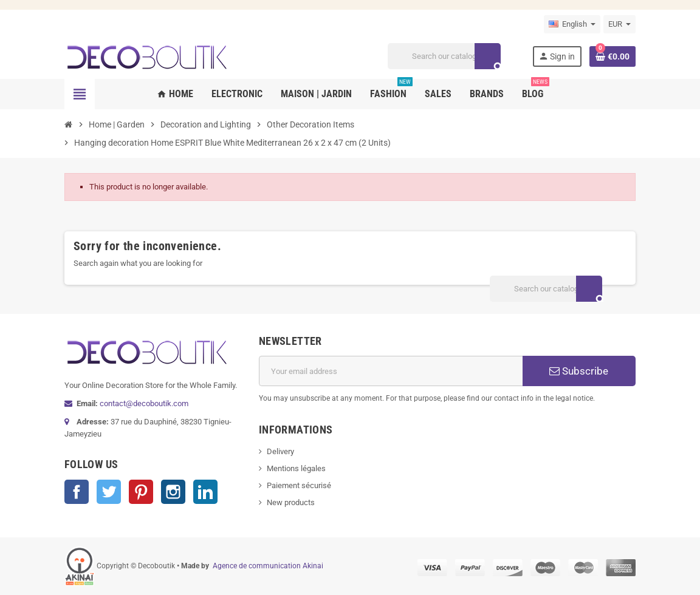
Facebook (77, 492)
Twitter (109, 492)
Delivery (280, 451)
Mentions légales (296, 468)
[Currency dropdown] (619, 24)
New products (291, 502)
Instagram (173, 492)
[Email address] (391, 371)
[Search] (444, 56)
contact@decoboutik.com (144, 403)
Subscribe (579, 371)
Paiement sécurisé (299, 485)
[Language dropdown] (572, 24)
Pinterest (141, 492)
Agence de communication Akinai (268, 566)
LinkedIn (205, 492)
